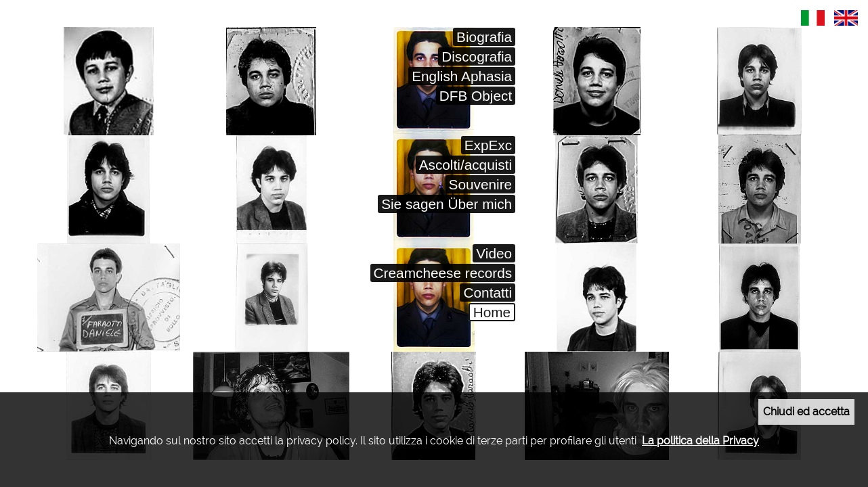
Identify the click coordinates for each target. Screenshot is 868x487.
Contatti (487, 293)
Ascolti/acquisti (466, 165)
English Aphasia (462, 76)
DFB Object (476, 96)
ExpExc (489, 145)
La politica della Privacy (700, 441)
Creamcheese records (443, 273)
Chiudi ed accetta (806, 412)
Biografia (484, 37)
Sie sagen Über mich (447, 204)
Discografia (477, 56)
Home (492, 312)
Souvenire (481, 184)
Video (494, 253)
